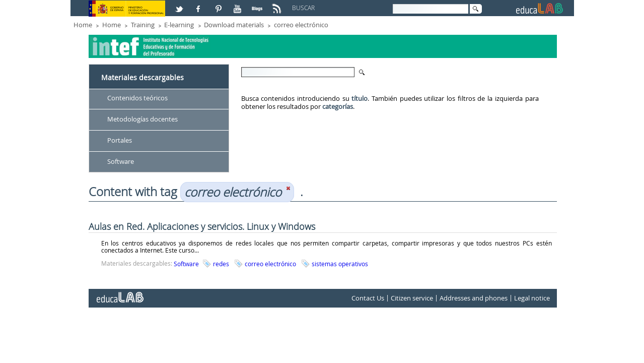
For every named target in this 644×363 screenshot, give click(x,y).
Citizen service (412, 298)
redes (221, 264)
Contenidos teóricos (137, 98)
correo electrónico (301, 25)
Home (83, 25)
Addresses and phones (474, 298)
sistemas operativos (340, 264)
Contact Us (368, 298)
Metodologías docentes (142, 119)
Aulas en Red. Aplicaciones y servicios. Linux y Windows (202, 226)
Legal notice (532, 298)
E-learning (179, 25)
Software (121, 161)
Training (143, 25)
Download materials (234, 25)
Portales (120, 140)
